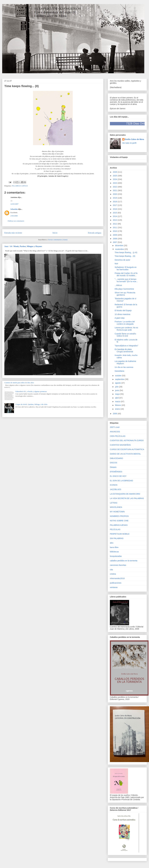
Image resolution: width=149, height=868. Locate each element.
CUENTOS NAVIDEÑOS (120, 445)
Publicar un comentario (16, 221)
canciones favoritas (118, 565)
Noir (116, 264)
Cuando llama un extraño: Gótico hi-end (125, 335)
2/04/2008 (14, 216)
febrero (118, 405)
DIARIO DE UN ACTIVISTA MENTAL (125, 454)
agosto (118, 383)
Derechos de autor (122, 260)
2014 (115, 216)
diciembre (119, 246)
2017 (115, 205)
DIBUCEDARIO (116, 458)
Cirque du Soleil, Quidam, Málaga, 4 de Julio (31, 404)
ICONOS (114, 485)
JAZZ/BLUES (116, 489)
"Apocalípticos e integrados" (126, 346)
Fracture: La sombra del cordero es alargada (125, 323)
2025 (115, 176)
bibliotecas (114, 552)
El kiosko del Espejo (123, 310)
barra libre (114, 547)
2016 (115, 209)
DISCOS (114, 463)
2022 (115, 187)
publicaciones (116, 583)
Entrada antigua (95, 233)
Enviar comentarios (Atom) (58, 240)
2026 (115, 172)
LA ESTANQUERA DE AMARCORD (125, 494)
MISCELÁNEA (116, 507)
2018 (115, 202)
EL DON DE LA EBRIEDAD (121, 481)
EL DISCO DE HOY (118, 476)
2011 (115, 227)
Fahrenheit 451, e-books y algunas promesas (31, 391)
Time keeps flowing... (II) (125, 256)
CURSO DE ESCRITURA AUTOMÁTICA (127, 449)
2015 (115, 213)
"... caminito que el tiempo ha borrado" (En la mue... (126, 280)
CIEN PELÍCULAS (118, 436)
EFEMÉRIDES (116, 472)
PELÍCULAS (115, 529)
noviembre (120, 249)
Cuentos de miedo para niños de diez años (19, 383)
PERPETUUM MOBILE (120, 534)
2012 (115, 224)
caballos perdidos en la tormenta (124, 561)
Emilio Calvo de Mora (135, 139)
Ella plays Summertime (124, 289)
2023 (115, 183)
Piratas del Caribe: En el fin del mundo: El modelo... (126, 274)
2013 (115, 220)
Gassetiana (119, 371)
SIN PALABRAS (117, 538)
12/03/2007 (14, 204)
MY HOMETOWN (117, 512)
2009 (115, 235)
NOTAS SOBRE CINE (119, 521)
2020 (115, 194)
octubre (118, 376)
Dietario (113, 467)
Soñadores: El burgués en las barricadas (126, 268)
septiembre (120, 379)
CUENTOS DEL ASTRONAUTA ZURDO (127, 440)
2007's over (115, 427)
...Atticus (118, 285)
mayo (118, 394)
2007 (115, 242)
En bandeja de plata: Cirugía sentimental (124, 350)
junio (117, 390)
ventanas (114, 587)
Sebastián (14, 209)
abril (117, 398)
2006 (115, 414)
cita (111, 570)
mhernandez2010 (117, 578)
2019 (115, 198)
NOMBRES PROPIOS (119, 516)
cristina (113, 574)
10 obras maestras (122, 314)
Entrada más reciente (13, 233)
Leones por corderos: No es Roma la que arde (126, 329)
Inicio (55, 233)
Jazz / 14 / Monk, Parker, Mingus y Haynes (23, 246)
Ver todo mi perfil (129, 143)
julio (117, 387)
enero (118, 409)
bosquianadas (116, 556)
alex (112, 543)
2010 (115, 231)
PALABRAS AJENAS (20, 186)
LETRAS (114, 503)
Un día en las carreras (124, 367)
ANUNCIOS (115, 432)
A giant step (120, 318)
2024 (115, 179)
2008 (115, 239)
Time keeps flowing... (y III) (126, 252)
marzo (118, 402)
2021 (115, 190)
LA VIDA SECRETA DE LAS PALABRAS (127, 498)
